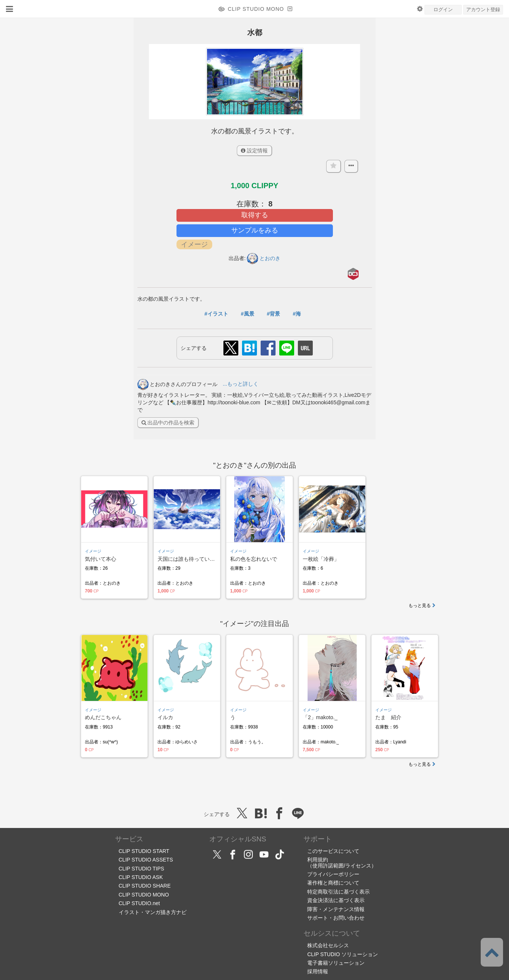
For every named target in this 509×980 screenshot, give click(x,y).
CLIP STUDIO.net (139, 903)
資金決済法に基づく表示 (336, 900)
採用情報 (318, 971)
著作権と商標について (333, 883)
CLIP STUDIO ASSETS (146, 860)
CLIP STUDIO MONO (144, 895)
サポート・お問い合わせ (336, 918)
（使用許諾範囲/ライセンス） (342, 866)
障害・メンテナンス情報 (336, 909)
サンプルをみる (255, 230)
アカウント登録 (483, 10)
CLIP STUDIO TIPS (141, 869)
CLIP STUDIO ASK (141, 877)
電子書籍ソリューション (336, 963)
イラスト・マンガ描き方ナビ (153, 912)
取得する (255, 215)
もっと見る (422, 606)
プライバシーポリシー (333, 874)
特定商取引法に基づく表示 (338, 892)
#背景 (273, 314)
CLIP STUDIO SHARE (145, 886)
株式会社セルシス (328, 945)
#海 (297, 314)
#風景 (248, 314)
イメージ (93, 551)
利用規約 (318, 860)
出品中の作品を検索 (168, 423)
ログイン (443, 10)
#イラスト (216, 314)
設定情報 (254, 151)
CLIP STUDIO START (144, 851)
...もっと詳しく (241, 384)
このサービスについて (333, 851)
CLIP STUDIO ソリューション (343, 954)
